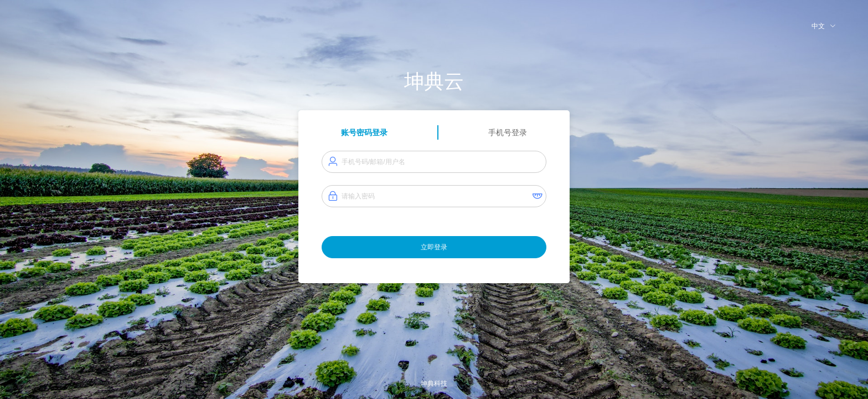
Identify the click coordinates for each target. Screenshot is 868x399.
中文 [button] (824, 26)
